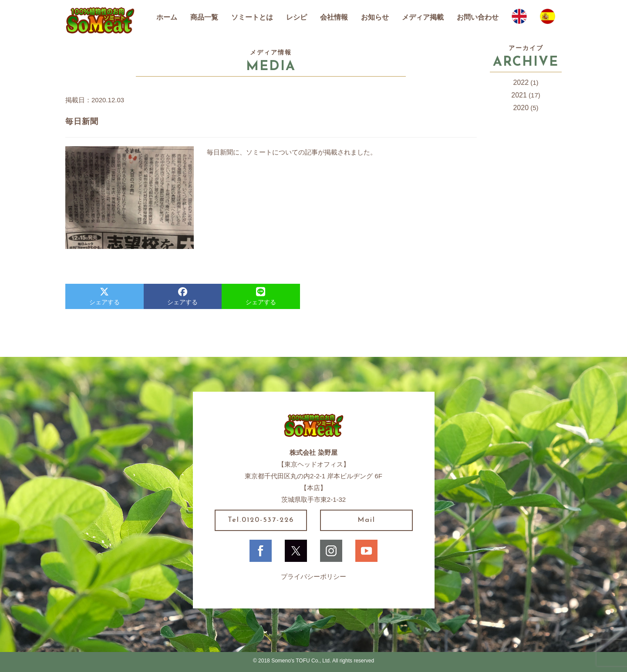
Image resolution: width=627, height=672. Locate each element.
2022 (521, 82)
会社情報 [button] (334, 17)
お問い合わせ (478, 17)
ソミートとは (252, 17)
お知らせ (375, 17)
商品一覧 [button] (204, 17)
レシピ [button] (297, 17)
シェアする (104, 296)
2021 (519, 95)
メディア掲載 (423, 17)
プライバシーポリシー (313, 576)
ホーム (167, 17)
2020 (521, 108)
